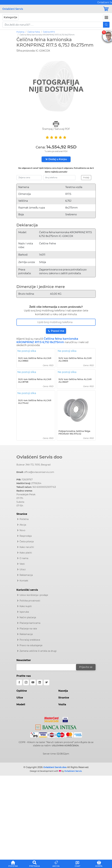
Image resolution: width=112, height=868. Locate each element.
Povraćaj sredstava (30, 640)
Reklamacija (26, 575)
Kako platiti (26, 553)
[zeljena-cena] (29, 178)
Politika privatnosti (30, 601)
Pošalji (86, 178)
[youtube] (33, 682)
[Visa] (64, 719)
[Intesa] (56, 727)
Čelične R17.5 (49, 32)
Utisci (23, 569)
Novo (22, 530)
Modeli (21, 704)
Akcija (23, 525)
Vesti (22, 564)
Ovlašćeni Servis (13, 9)
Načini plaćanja (28, 617)
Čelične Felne (34, 32)
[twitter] (47, 682)
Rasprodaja (26, 536)
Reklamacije (26, 634)
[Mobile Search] (106, 25)
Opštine (22, 691)
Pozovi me (56, 331)
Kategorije (10, 17)
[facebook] (19, 682)
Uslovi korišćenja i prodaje (34, 595)
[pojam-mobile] (53, 25)
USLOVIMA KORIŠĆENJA (65, 746)
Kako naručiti (27, 547)
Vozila (62, 704)
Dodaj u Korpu (56, 159)
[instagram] (26, 682)
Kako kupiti (26, 606)
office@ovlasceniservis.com (39, 472)
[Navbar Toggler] (106, 17)
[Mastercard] (52, 719)
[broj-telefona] (59, 178)
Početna (20, 32)
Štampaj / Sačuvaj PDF (56, 126)
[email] (48, 667)
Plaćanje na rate (28, 629)
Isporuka (24, 612)
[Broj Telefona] (56, 322)
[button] (13, 863)
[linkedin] (40, 682)
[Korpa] (106, 9)
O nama (24, 558)
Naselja (63, 691)
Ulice (20, 698)
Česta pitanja (27, 542)
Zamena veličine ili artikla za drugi (38, 651)
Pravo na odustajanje (31, 645)
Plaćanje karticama (30, 623)
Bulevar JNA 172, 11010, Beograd (33, 465)
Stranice (64, 698)
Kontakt (24, 581)
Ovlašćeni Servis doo (39, 457)
